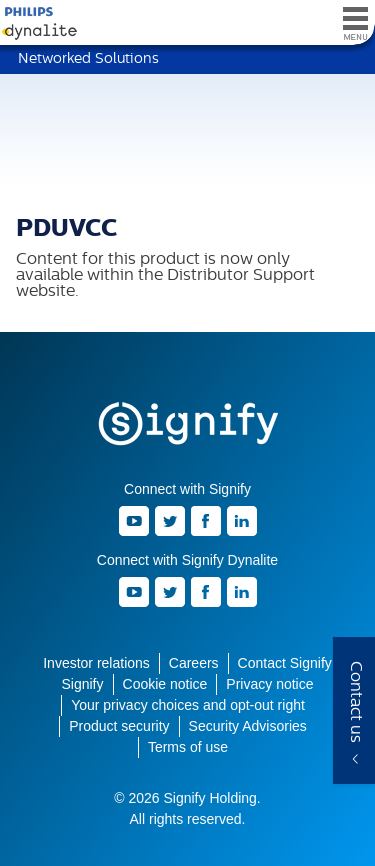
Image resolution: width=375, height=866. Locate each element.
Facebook (206, 521)
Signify (188, 424)
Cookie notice (165, 684)
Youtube (134, 521)
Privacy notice (269, 684)
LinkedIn (242, 521)
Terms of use (188, 747)
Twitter (170, 521)
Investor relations (96, 663)
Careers (194, 663)
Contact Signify (285, 663)
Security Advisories (248, 726)
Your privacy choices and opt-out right (188, 705)
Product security (119, 726)
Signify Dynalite (35, 23)
